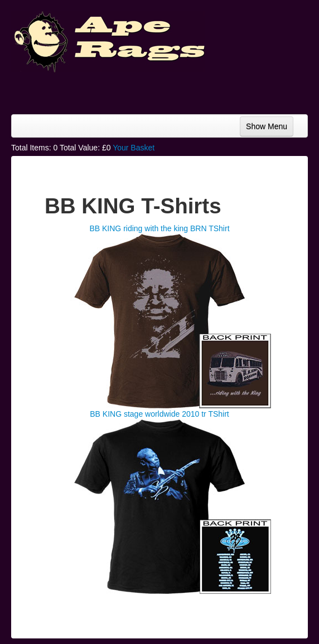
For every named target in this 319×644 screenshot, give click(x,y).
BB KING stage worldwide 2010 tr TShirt (159, 414)
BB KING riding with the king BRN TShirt (159, 228)
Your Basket (134, 148)
